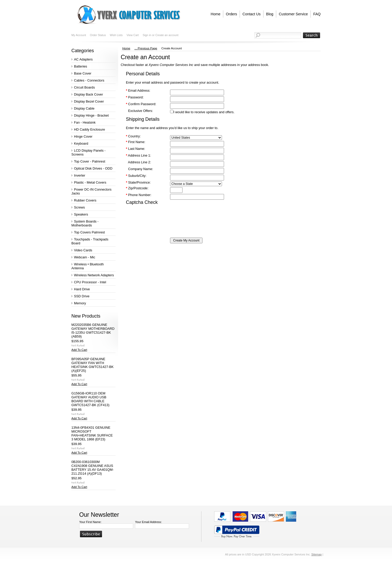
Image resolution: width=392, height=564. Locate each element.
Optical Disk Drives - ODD (93, 168)
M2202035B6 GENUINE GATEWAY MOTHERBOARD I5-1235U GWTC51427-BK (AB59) (93, 331)
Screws (79, 207)
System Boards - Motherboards (85, 223)
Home (126, 48)
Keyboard (81, 143)
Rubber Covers (85, 200)
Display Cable (84, 108)
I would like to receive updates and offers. (204, 112)
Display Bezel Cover (89, 101)
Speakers (81, 214)
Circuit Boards (84, 87)
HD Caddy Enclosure (90, 129)
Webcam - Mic (85, 257)
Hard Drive (82, 289)
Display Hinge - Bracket (91, 115)
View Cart (133, 35)
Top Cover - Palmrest (90, 161)
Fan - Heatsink (85, 122)
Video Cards (83, 250)
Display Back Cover (89, 94)
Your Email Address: (148, 522)
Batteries (81, 66)
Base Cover (83, 73)
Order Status (98, 35)
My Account (79, 35)
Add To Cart (79, 350)
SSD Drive (82, 296)
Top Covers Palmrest (89, 232)
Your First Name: (90, 522)
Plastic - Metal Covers (90, 182)
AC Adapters (83, 59)
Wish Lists (116, 35)
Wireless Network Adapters (94, 275)
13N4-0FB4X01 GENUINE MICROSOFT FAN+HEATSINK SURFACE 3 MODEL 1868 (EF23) (92, 433)
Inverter (80, 175)
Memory (80, 303)
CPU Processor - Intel (90, 282)
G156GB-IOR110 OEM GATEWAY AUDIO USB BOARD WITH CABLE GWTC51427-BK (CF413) (90, 399)
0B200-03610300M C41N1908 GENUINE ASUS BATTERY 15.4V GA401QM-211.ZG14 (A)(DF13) (93, 468)
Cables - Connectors (89, 80)
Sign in (147, 35)
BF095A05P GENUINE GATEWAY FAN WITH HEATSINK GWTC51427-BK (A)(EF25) (93, 365)
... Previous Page (146, 48)
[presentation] (165, 217)
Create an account (167, 35)
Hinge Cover (83, 136)
